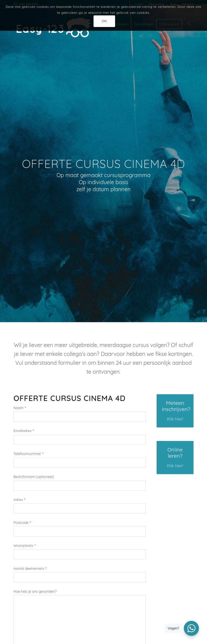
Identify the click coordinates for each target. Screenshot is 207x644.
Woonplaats (25, 546)
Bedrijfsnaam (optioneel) (34, 477)
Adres (19, 500)
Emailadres (24, 431)
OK (104, 21)
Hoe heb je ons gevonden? (35, 591)
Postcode (22, 523)
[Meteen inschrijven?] (175, 411)
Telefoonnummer (28, 454)
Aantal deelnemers (30, 569)
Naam (20, 408)
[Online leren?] (175, 458)
